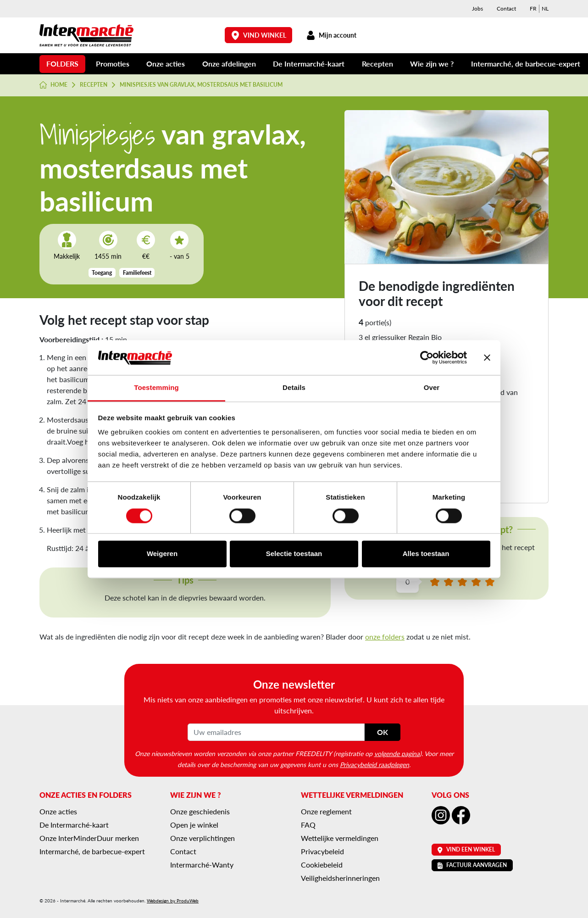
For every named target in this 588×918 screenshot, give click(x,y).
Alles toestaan (426, 554)
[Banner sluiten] (487, 357)
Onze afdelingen (229, 64)
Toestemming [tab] (156, 388)
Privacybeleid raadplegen (374, 764)
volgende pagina (397, 753)
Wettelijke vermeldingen (340, 838)
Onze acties (166, 64)
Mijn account (331, 35)
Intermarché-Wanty (202, 865)
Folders (62, 64)
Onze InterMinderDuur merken (89, 838)
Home (53, 85)
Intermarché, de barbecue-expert (526, 64)
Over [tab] (432, 388)
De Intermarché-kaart (309, 64)
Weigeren (162, 554)
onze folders (385, 637)
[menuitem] (533, 9)
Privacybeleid (322, 851)
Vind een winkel (466, 849)
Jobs (477, 8)
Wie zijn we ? (432, 64)
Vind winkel (259, 35)
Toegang (102, 273)
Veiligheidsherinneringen (340, 878)
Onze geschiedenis (200, 811)
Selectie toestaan (294, 554)
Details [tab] (294, 388)
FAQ (308, 825)
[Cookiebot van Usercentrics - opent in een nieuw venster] (427, 357)
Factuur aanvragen (472, 865)
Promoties (113, 64)
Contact (506, 8)
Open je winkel (194, 825)
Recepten (377, 64)
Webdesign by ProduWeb (173, 901)
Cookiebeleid (322, 865)
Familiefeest (137, 273)
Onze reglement (326, 811)
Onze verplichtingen (202, 838)
